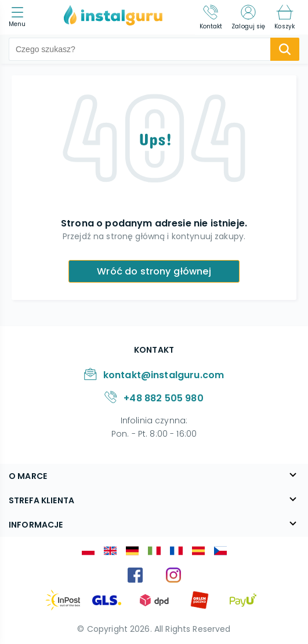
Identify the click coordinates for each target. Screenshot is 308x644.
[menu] (20, 18)
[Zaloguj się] (248, 17)
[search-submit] (285, 49)
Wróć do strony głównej (154, 271)
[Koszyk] (285, 17)
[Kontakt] (211, 17)
